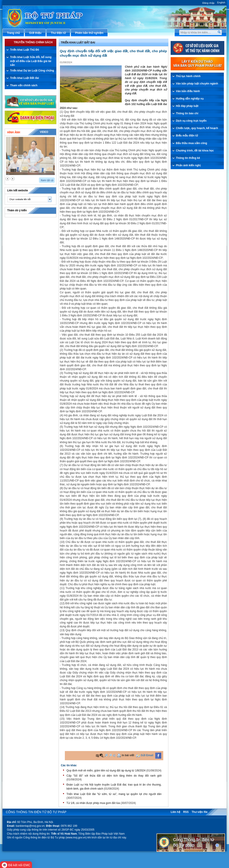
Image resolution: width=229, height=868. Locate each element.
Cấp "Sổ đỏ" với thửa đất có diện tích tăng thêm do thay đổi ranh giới (114, 776)
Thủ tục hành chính (188, 76)
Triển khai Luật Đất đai (24, 78)
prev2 (7, 179)
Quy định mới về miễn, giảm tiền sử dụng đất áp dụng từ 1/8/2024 (106, 771)
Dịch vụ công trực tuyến (191, 121)
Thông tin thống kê (188, 158)
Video (44, 132)
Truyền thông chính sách (33, 42)
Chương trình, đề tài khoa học (195, 151)
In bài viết (128, 755)
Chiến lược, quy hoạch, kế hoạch (197, 128)
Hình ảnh (14, 132)
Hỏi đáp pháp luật (187, 106)
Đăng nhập (208, 3)
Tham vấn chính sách (24, 85)
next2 (13, 179)
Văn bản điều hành (188, 91)
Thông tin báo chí (187, 113)
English (221, 2)
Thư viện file (200, 812)
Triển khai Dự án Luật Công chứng (32, 71)
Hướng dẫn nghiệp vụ (190, 99)
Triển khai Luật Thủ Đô (25, 50)
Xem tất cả (47, 180)
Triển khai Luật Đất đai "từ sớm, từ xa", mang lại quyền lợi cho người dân (114, 794)
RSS (186, 812)
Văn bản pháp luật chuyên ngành (197, 84)
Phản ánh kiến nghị (188, 165)
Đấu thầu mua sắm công (192, 143)
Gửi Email (147, 755)
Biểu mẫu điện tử (187, 136)
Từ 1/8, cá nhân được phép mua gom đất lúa (93, 803)
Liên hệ (175, 812)
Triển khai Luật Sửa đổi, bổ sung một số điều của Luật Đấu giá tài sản (31, 61)
